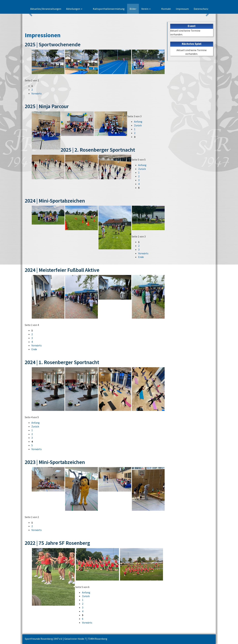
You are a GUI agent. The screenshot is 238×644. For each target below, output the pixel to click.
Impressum (182, 9)
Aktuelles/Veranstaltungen (57, 9)
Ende (141, 257)
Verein (152, 9)
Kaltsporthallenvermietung (115, 9)
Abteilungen (86, 9)
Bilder (139, 9)
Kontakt (166, 9)
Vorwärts (37, 93)
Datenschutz (201, 9)
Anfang (138, 122)
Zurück (138, 125)
